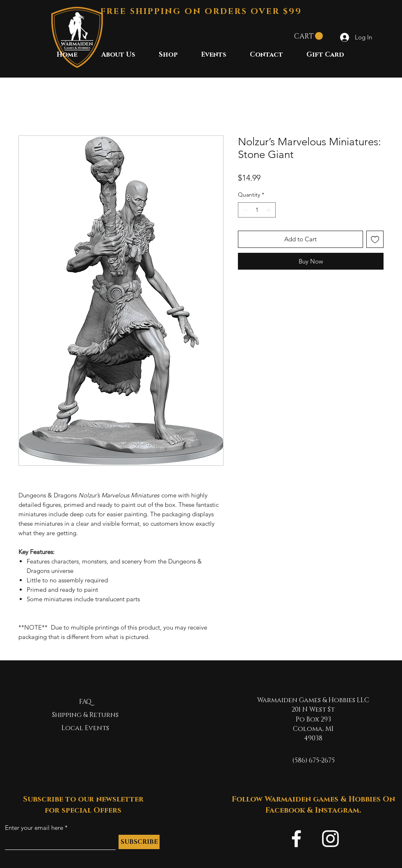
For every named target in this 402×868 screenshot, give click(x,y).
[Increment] (269, 210)
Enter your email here (34, 828)
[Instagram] (330, 839)
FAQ (85, 702)
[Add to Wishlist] (375, 239)
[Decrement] (244, 210)
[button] (308, 36)
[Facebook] (296, 839)
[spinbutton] (257, 210)
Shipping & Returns (85, 715)
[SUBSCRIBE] (139, 842)
